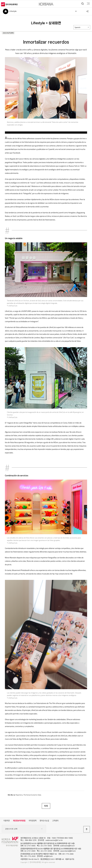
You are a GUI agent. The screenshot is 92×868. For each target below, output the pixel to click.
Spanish (78, 27)
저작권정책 (33, 821)
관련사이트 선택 (24, 829)
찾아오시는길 (44, 821)
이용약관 (7, 821)
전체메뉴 (88, 4)
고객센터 (55, 821)
